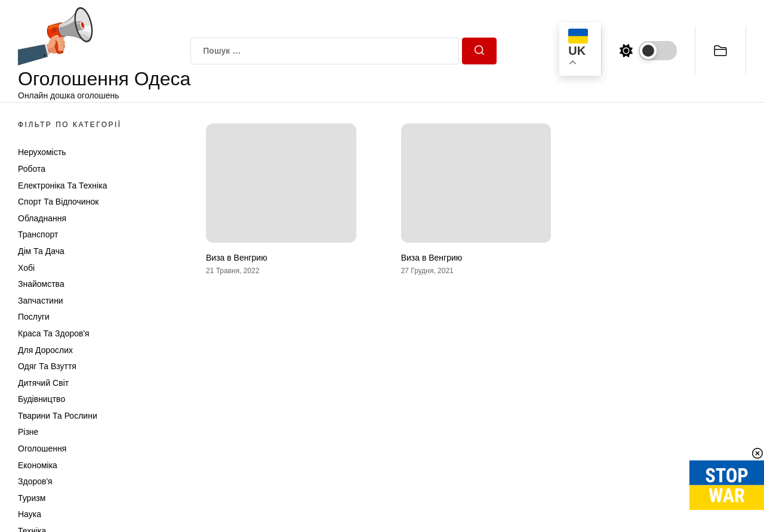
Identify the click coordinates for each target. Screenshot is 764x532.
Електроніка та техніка (62, 185)
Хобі (26, 268)
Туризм (32, 498)
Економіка (38, 465)
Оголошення (42, 449)
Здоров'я (35, 481)
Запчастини (41, 301)
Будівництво (41, 399)
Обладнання (42, 218)
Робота (32, 169)
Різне (28, 432)
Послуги (34, 317)
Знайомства (41, 284)
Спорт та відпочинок (58, 202)
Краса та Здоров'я (54, 333)
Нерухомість (42, 152)
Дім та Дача (41, 251)
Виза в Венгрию (237, 258)
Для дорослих (45, 350)
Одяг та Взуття (47, 366)
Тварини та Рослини (58, 416)
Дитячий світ (43, 383)
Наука (30, 514)
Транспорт (38, 234)
